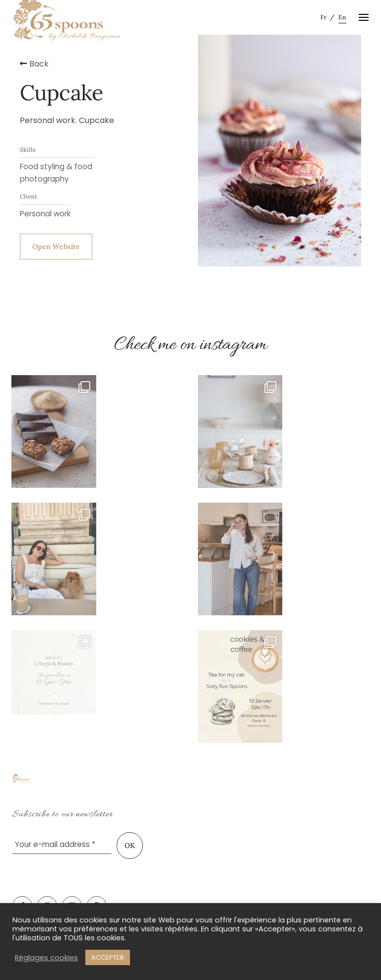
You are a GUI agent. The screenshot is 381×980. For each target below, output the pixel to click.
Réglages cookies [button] (46, 958)
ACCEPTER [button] (108, 957)
